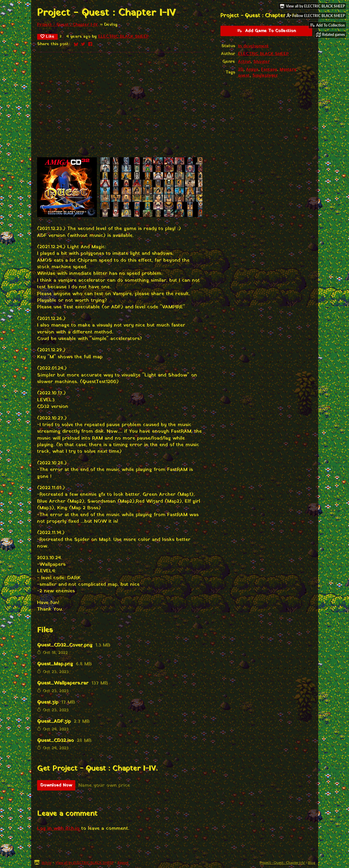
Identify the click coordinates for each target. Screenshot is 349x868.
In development (253, 46)
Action (244, 62)
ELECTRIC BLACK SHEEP (124, 37)
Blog (312, 862)
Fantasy (269, 70)
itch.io (47, 862)
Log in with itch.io (58, 829)
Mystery (288, 70)
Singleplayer (265, 76)
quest (244, 76)
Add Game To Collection (266, 31)
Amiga (252, 70)
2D (241, 70)
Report (123, 862)
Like (47, 37)
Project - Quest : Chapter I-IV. (68, 25)
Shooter (262, 62)
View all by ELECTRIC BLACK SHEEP (84, 862)
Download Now (56, 785)
